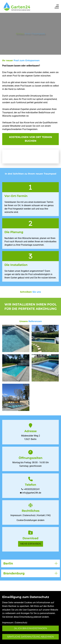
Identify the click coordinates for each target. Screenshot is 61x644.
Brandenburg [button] (14, 573)
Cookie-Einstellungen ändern (30, 520)
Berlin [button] (8, 563)
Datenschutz (29, 515)
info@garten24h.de (32, 493)
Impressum (16, 515)
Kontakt (41, 515)
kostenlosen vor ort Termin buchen (31, 139)
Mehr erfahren (31, 544)
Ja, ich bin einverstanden (30, 628)
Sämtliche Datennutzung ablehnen (30, 637)
